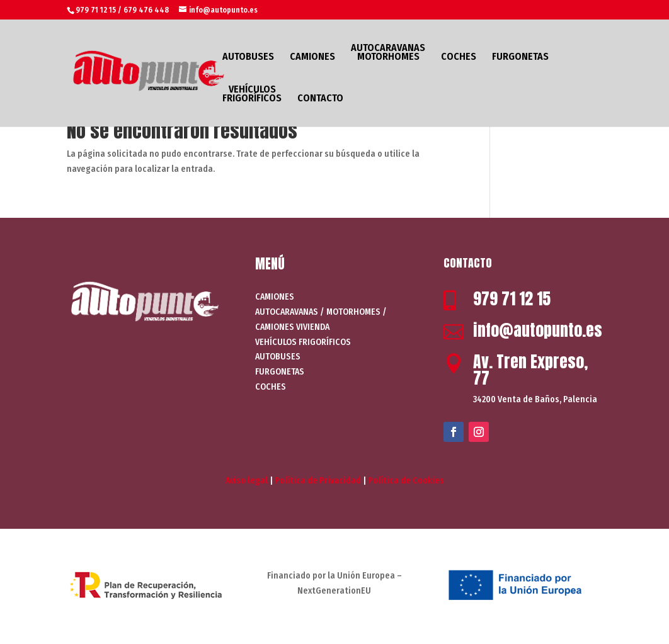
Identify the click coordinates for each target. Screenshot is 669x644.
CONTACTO (320, 99)
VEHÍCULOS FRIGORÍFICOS (252, 94)
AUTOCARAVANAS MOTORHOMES (388, 53)
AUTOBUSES (248, 57)
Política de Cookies (406, 481)
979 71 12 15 (512, 298)
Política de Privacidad (318, 481)
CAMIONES (312, 57)
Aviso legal (247, 481)
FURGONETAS (520, 57)
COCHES (459, 57)
